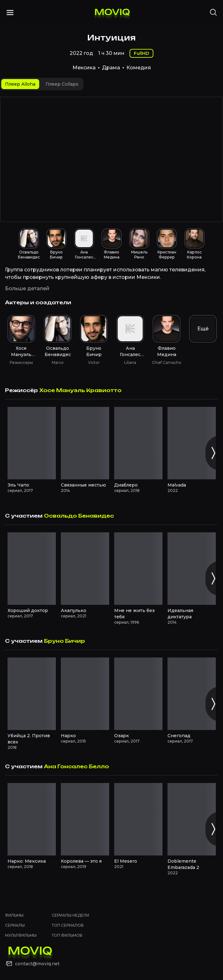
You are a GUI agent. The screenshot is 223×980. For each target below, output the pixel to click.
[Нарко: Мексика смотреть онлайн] (32, 819)
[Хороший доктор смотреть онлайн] (32, 569)
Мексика (84, 68)
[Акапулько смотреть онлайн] (85, 569)
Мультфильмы (21, 935)
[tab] (20, 84)
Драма (111, 68)
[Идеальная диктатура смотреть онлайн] (192, 569)
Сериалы (15, 925)
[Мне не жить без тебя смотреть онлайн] (138, 569)
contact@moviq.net (37, 964)
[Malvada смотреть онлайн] (192, 443)
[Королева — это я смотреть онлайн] (85, 819)
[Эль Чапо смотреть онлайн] (32, 443)
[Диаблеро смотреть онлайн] (138, 443)
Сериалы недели (70, 915)
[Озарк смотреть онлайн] (138, 694)
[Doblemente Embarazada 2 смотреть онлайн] (192, 819)
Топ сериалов (68, 925)
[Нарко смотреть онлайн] (85, 694)
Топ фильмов (67, 935)
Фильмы (14, 915)
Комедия (139, 68)
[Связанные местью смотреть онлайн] (85, 443)
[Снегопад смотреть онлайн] (192, 694)
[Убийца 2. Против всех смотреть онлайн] (32, 694)
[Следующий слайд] (213, 453)
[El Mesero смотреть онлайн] (138, 819)
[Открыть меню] (10, 13)
